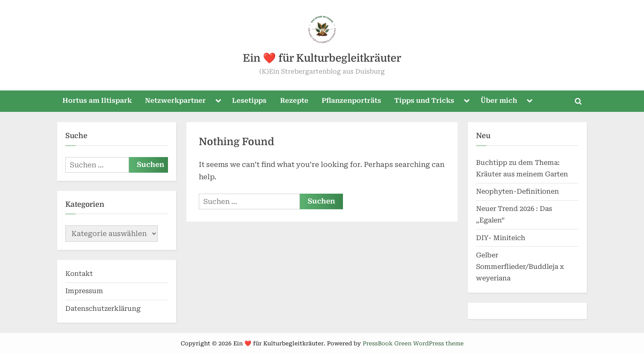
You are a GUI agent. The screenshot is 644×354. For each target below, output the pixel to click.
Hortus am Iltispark (97, 101)
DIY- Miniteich (501, 238)
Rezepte (294, 101)
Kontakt (79, 274)
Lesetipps (249, 101)
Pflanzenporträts (351, 101)
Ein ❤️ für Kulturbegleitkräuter (322, 58)
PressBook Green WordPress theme (413, 343)
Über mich (499, 101)
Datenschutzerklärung (103, 309)
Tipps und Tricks (424, 101)
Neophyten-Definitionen (517, 191)
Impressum (84, 291)
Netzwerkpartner (175, 101)
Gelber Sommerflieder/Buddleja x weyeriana (520, 267)
